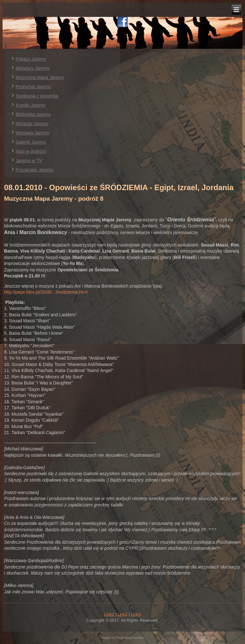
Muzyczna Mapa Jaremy (40, 77)
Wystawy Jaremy (33, 133)
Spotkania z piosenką (37, 96)
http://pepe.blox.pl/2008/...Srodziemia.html (46, 292)
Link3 (136, 614)
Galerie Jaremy (31, 142)
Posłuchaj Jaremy (33, 87)
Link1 (109, 614)
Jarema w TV (29, 161)
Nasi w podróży (31, 151)
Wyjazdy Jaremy (32, 124)
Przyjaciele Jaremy (34, 170)
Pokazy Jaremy (31, 59)
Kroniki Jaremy (30, 105)
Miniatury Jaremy (33, 68)
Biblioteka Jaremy (33, 114)
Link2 (122, 614)
